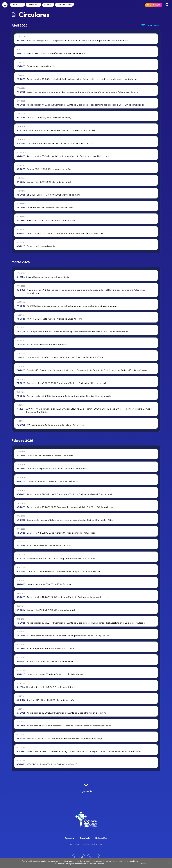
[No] (169, 863)
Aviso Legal (74, 844)
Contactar (70, 838)
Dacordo (145, 864)
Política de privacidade (93, 844)
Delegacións (101, 838)
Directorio (85, 838)
